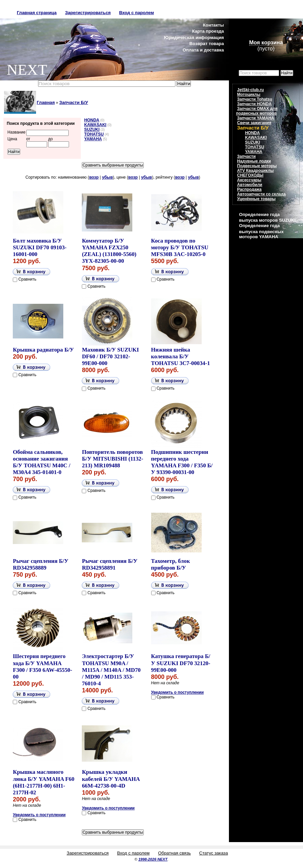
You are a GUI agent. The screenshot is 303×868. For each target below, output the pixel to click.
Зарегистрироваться (88, 13)
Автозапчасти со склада (261, 194)
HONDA (92, 120)
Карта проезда (208, 31)
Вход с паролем (137, 13)
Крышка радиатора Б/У (43, 350)
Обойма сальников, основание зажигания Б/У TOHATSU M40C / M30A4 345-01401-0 (42, 462)
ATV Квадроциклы (255, 171)
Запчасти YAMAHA (256, 118)
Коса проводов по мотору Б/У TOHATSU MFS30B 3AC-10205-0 (180, 247)
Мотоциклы (249, 95)
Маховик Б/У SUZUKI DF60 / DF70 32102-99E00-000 (110, 356)
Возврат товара (207, 44)
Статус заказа (214, 853)
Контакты (213, 25)
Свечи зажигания (254, 123)
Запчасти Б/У (74, 102)
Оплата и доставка (203, 50)
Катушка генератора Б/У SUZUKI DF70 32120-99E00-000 (181, 663)
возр (94, 177)
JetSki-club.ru (250, 90)
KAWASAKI (95, 125)
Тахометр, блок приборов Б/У (171, 564)
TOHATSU (94, 134)
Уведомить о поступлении (178, 692)
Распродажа (249, 189)
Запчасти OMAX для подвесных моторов (257, 111)
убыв (107, 177)
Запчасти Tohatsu (255, 99)
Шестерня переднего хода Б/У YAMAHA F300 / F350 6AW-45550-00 (42, 666)
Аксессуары (249, 180)
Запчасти (246, 156)
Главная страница (37, 13)
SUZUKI (92, 130)
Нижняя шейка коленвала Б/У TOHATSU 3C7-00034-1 (181, 356)
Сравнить (27, 279)
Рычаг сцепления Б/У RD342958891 (110, 564)
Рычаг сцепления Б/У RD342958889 (41, 564)
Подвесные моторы (257, 166)
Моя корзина (266, 43)
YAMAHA (93, 139)
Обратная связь (174, 853)
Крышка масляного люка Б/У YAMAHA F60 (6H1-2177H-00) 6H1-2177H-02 (44, 782)
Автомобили (250, 185)
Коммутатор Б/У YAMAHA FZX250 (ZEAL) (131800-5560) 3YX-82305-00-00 (109, 251)
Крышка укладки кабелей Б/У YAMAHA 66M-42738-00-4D (111, 779)
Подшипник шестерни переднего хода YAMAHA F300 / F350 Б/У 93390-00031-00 (182, 462)
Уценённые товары (256, 199)
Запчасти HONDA (254, 104)
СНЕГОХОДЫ (250, 175)
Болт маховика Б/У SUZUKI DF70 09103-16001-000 (40, 247)
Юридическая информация (194, 38)
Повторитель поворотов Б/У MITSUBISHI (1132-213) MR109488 (112, 459)
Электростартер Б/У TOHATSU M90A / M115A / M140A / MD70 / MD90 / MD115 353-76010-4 (111, 670)
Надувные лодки (254, 161)
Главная (46, 102)
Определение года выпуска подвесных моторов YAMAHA (261, 231)
